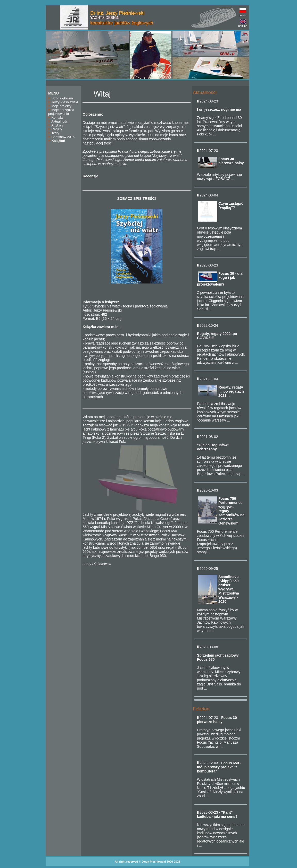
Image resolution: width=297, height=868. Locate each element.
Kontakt (56, 118)
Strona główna (61, 98)
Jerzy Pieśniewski (63, 102)
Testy (54, 133)
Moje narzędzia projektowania (61, 112)
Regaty (55, 129)
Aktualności (58, 121)
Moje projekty (60, 106)
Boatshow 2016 (61, 137)
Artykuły (56, 125)
